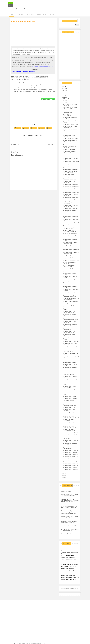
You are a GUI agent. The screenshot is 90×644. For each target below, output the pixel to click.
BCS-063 (62, 557)
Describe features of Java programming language (67, 491)
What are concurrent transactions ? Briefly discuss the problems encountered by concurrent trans (69, 512)
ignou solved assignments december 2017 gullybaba (69, 405)
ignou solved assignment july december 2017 (70, 325)
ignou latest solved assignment (70, 306)
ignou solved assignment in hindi (71, 368)
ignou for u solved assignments (70, 124)
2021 (63, 93)
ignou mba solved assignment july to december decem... (71, 156)
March (65, 103)
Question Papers (42, 15)
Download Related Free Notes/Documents (24, 72)
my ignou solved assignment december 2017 (70, 263)
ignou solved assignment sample (71, 169)
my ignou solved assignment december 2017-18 (70, 266)
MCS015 (67, 570)
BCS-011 (62, 556)
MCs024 (72, 572)
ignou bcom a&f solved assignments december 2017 (70, 427)
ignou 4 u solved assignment (70, 133)
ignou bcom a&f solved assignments (68, 423)
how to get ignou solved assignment (68, 401)
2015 (63, 478)
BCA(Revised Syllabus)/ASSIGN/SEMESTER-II (69, 552)
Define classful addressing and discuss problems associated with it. (70, 530)
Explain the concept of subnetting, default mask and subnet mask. (69, 522)
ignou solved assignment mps (70, 280)
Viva (62, 581)
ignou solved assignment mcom (70, 282)
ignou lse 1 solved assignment (70, 304)
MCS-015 (68, 567)
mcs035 (67, 576)
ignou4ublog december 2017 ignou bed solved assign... (71, 299)
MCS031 (62, 574)
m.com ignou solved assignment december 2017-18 (71, 243)
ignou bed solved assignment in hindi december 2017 (70, 347)
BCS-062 (73, 556)
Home (11, 15)
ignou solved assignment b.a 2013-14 (69, 526)
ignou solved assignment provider (71, 192)
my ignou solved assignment (70, 269)
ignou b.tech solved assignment (70, 139)
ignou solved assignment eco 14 (70, 463)
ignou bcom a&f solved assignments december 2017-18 (71, 417)
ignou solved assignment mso (70, 271)
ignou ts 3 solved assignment (70, 150)
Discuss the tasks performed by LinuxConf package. (68, 535)
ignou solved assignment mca (70, 293)
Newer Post (16, 145)
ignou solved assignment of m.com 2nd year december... (70, 211)
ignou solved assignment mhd (70, 284)
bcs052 (67, 557)
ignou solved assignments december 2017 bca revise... (70, 179)
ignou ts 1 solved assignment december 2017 (70, 147)
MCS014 (62, 570)
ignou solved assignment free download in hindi (70, 448)
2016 (63, 476)
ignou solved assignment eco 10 (70, 465)
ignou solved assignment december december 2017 (69, 312)
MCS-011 (70, 565)
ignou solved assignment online (70, 225)
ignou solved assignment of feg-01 (71, 223)
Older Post (51, 145)
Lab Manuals (69, 563)
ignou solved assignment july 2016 (71, 341)
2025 (63, 87)
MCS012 (67, 568)
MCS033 (72, 574)
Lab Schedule (64, 565)
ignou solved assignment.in (69, 362)
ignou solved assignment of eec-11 (71, 209)
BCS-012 (68, 556)
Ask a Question (20, 15)
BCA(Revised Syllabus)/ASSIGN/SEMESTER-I (69, 549)
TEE (70, 579)
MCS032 (67, 574)
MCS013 (72, 568)
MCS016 (72, 570)
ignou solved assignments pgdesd (71, 187)
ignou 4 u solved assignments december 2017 (70, 127)
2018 (63, 97)
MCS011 (62, 568)
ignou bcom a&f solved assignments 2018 (68, 413)
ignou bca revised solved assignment (69, 175)
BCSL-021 (63, 559)
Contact (52, 15)
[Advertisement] (33, 33)
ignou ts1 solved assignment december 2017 (70, 152)
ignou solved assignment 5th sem (71, 167)
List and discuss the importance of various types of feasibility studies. (69, 507)
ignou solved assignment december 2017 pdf (69, 182)
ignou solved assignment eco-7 (70, 467)
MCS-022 (73, 567)
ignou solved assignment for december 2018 (70, 438)
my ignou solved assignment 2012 (71, 260)
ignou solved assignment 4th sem (71, 165)
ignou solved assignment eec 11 (70, 470)
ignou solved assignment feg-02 (71, 433)
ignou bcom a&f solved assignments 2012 (68, 420)
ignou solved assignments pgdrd (71, 185)
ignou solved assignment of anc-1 (71, 214)
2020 (63, 95)
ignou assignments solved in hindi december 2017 (71, 357)
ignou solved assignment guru (70, 407)
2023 (63, 89)
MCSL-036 (72, 576)
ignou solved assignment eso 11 (70, 455)
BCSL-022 (68, 559)
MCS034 (62, 576)
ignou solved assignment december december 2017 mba (71, 319)
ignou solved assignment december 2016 (69, 335)
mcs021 (62, 572)
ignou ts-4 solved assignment (70, 144)
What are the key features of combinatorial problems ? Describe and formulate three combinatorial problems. (70, 501)
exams (67, 561)
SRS (67, 579)
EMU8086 (63, 561)
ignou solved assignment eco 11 (70, 457)
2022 (63, 91)
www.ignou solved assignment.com (67, 115)
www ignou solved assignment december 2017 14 (70, 112)
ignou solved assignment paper (70, 198)
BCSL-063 (73, 559)
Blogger (73, 588)
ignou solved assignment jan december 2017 (70, 315)
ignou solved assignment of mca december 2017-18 (71, 206)
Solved (62, 579)
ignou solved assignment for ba (70, 450)
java (71, 561)
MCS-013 (62, 567)
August (65, 99)
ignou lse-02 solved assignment (70, 302)
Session (76, 578)
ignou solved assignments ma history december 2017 (70, 374)
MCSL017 (63, 578)
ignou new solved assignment (70, 234)
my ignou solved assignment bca (71, 258)
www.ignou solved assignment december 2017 (70, 105)
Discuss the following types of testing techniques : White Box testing (69, 517)
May (64, 101)
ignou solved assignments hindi (70, 399)
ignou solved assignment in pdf (70, 360)
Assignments (31, 15)
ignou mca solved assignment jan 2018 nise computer (71, 228)
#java (62, 547)
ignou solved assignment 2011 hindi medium (70, 387)
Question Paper (69, 578)
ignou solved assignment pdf (70, 200)
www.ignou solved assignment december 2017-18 (70, 108)
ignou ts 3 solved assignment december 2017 (70, 141)
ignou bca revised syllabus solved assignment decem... (71, 172)
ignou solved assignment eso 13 (70, 459)
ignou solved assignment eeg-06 (71, 461)
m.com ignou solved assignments (71, 256)
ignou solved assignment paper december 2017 (70, 195)
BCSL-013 (72, 557)
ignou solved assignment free (70, 453)
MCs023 (67, 572)
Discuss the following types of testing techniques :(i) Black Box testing (69, 495)
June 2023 (63, 563)
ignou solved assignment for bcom (71, 435)
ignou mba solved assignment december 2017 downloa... (70, 296)
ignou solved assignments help (70, 396)
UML (74, 579)
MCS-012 (75, 565)
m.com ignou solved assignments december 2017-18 (71, 253)
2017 (63, 474)
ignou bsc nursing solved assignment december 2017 (70, 231)
